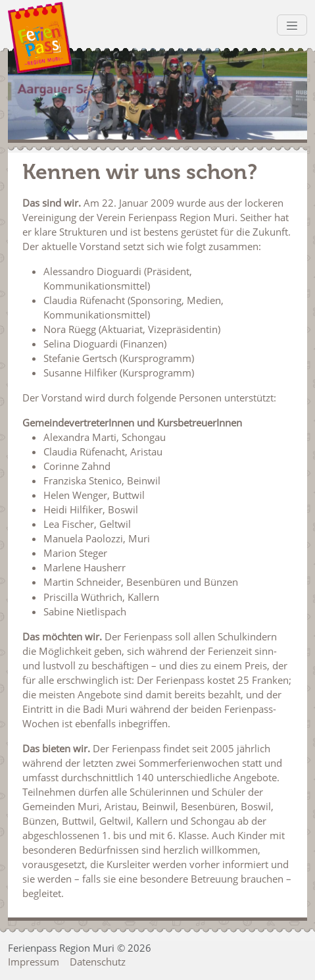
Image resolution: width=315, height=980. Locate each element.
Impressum (34, 962)
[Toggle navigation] (292, 25)
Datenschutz (98, 962)
